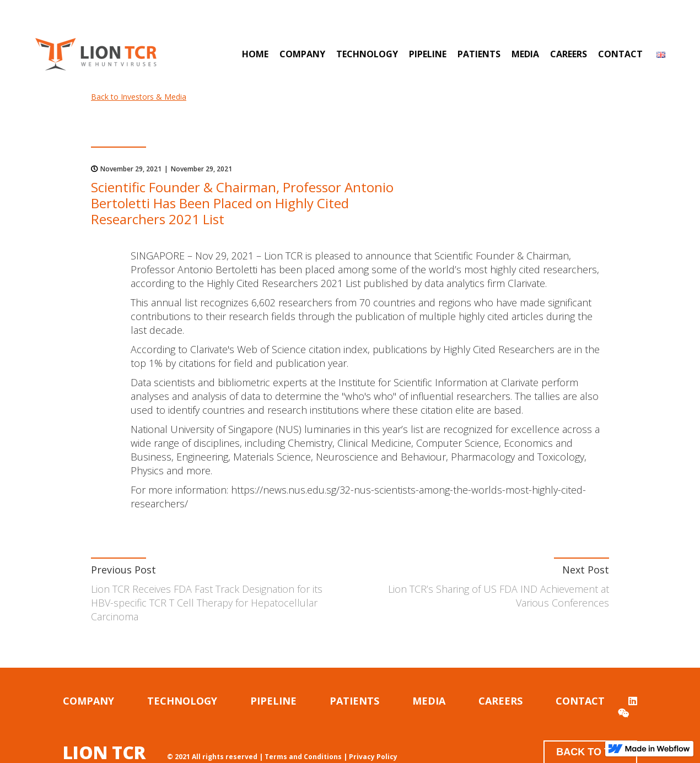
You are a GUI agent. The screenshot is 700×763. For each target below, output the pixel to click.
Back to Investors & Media (139, 97)
